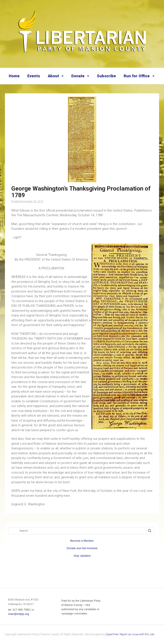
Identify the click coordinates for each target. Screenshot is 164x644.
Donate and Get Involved (82, 548)
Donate (78, 76)
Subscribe (106, 76)
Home (14, 76)
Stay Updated (82, 556)
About (53, 76)
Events (34, 76)
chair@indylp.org (19, 614)
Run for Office (137, 76)
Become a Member (82, 541)
